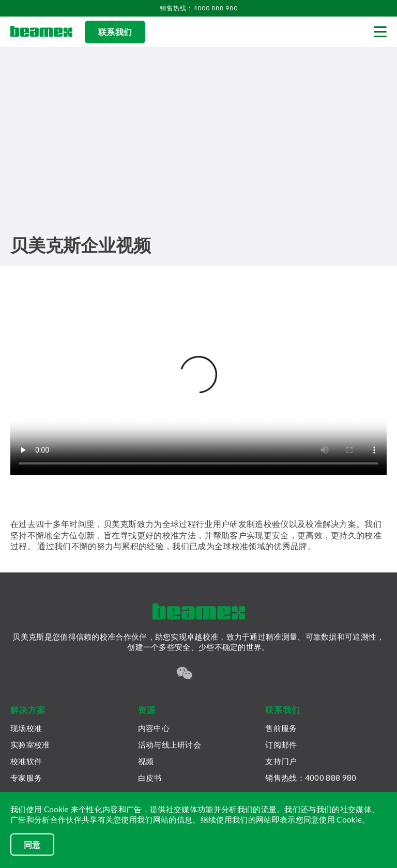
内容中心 (154, 728)
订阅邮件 (281, 745)
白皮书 (150, 778)
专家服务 (26, 778)
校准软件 (26, 761)
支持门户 (281, 761)
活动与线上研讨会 (170, 745)
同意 (32, 844)
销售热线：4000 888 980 (199, 8)
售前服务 (281, 728)
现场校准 (26, 728)
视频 (146, 761)
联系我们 (115, 32)
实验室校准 (30, 745)
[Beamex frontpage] (41, 32)
